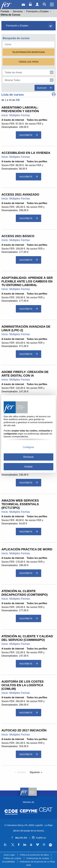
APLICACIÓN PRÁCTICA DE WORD (27, 549)
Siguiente (35, 772)
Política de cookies (12, 858)
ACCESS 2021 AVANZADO (20, 194)
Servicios (18, 11)
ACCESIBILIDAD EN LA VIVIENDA (26, 153)
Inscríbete (28, 135)
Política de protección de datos (34, 855)
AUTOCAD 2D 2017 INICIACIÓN (24, 730)
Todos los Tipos (28, 62)
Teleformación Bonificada (29, 52)
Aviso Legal (9, 855)
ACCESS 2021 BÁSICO (18, 236)
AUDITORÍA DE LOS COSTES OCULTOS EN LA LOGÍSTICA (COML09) (22, 685)
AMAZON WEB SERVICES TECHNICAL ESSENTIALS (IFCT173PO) (20, 504)
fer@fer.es (39, 838)
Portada (5, 11)
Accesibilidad (8, 862)
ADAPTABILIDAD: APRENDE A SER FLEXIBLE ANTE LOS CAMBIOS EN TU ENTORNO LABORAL (27, 281)
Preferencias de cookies (38, 858)
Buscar (44, 88)
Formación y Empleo (37, 11)
